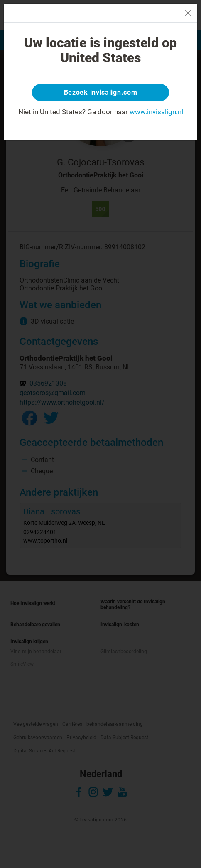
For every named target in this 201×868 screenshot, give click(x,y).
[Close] (188, 13)
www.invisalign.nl (156, 112)
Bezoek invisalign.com (101, 92)
